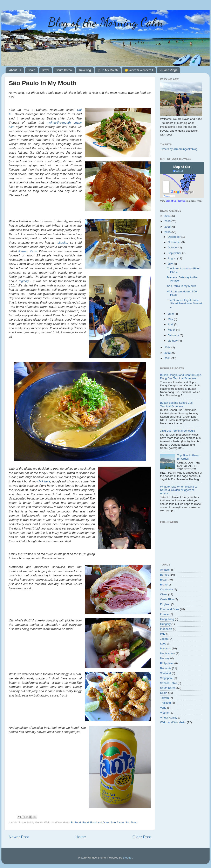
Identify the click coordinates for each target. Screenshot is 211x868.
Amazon (165, 570)
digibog (24, 281)
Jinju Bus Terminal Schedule (178, 431)
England (165, 604)
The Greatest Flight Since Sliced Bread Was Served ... (184, 303)
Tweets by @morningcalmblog (179, 149)
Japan (164, 639)
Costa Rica (167, 599)
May (171, 319)
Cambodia (166, 589)
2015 (168, 232)
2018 (168, 227)
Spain (32, 70)
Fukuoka (62, 243)
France (164, 614)
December (175, 237)
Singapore (166, 678)
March (172, 330)
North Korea (168, 653)
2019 (168, 221)
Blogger (128, 858)
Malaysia (166, 648)
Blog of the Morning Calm (105, 22)
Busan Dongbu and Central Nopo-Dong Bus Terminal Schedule (181, 377)
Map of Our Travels (176, 201)
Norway (165, 658)
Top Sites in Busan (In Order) (189, 457)
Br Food (76, 822)
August (172, 258)
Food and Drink (100, 822)
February (174, 335)
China (164, 594)
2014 (168, 347)
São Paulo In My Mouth (182, 286)
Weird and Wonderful (173, 722)
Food (86, 822)
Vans (163, 708)
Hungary (165, 624)
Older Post (142, 837)
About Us (15, 70)
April (171, 324)
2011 (168, 358)
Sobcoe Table (169, 683)
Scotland (166, 673)
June (171, 314)
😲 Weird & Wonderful (139, 70)
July (171, 264)
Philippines (167, 663)
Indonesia (166, 629)
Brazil (45, 70)
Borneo (165, 575)
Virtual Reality (169, 718)
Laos (163, 644)
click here (44, 481)
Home (81, 837)
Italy (163, 634)
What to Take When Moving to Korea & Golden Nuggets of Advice (179, 490)
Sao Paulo (132, 822)
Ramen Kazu (28, 251)
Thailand (165, 703)
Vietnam (165, 713)
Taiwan (164, 698)
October (173, 247)
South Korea (64, 70)
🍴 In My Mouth (108, 70)
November (175, 242)
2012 (168, 353)
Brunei (164, 585)
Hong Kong (167, 619)
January (173, 341)
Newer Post (19, 837)
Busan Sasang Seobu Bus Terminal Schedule (176, 404)
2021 (168, 216)
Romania (166, 668)
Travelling (85, 70)
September (175, 253)
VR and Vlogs (168, 70)
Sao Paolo (117, 822)
